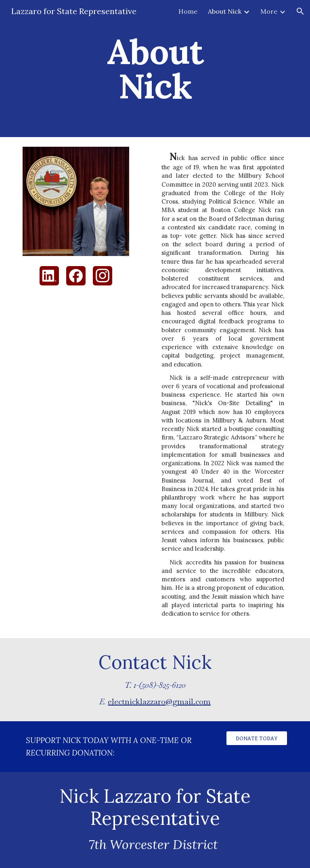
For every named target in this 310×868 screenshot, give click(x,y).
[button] (300, 11)
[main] (155, 69)
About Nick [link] (225, 11)
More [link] (269, 11)
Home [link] (188, 11)
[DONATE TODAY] (257, 738)
